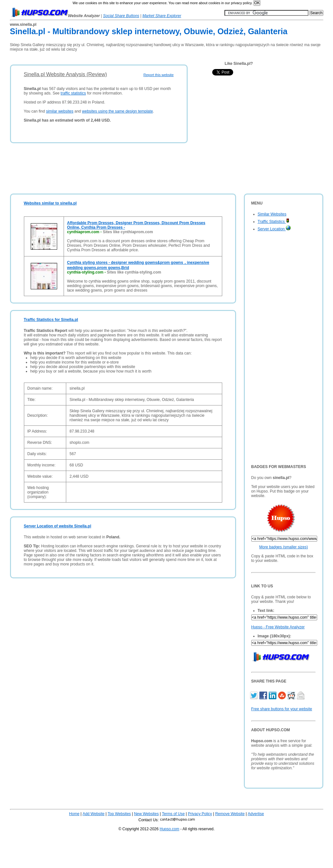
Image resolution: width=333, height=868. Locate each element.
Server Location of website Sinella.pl (58, 526)
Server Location (274, 229)
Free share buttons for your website (282, 709)
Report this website (159, 75)
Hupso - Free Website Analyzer (278, 627)
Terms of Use (173, 814)
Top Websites (119, 814)
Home (74, 814)
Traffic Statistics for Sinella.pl (51, 320)
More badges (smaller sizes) (284, 547)
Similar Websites (272, 214)
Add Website (94, 814)
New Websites (146, 814)
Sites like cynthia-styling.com (134, 272)
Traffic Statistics (274, 222)
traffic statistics (73, 93)
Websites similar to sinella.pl (50, 203)
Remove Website (230, 814)
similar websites (60, 111)
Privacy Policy (200, 814)
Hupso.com (169, 829)
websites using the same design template (117, 111)
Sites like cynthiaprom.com (128, 232)
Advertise (256, 814)
